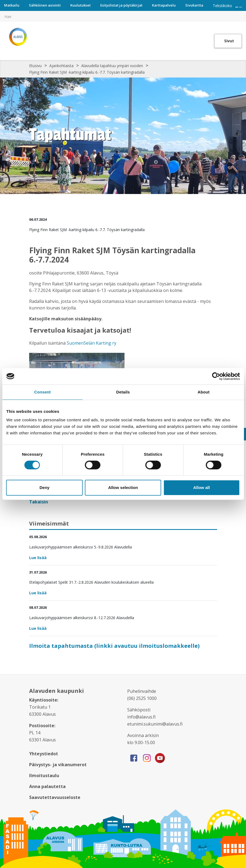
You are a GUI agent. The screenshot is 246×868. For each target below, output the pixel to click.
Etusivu (35, 66)
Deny (45, 487)
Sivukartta (194, 5)
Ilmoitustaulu (44, 775)
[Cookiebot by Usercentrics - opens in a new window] (216, 376)
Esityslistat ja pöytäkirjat (121, 5)
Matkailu (12, 5)
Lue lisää (38, 558)
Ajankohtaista (61, 66)
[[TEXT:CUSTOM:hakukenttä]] (123, 16)
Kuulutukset (81, 5)
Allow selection (123, 487)
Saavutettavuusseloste (55, 797)
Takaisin (39, 502)
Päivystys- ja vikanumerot (58, 765)
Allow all (201, 487)
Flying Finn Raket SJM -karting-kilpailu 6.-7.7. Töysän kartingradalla (87, 72)
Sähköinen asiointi (45, 5)
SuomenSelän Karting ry (91, 343)
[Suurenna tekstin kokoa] (237, 7)
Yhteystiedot (44, 754)
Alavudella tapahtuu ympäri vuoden (112, 66)
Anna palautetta (47, 786)
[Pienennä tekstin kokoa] (241, 7)
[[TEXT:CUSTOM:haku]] (242, 13)
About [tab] (204, 392)
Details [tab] (123, 392)
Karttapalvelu (164, 5)
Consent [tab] (42, 392)
